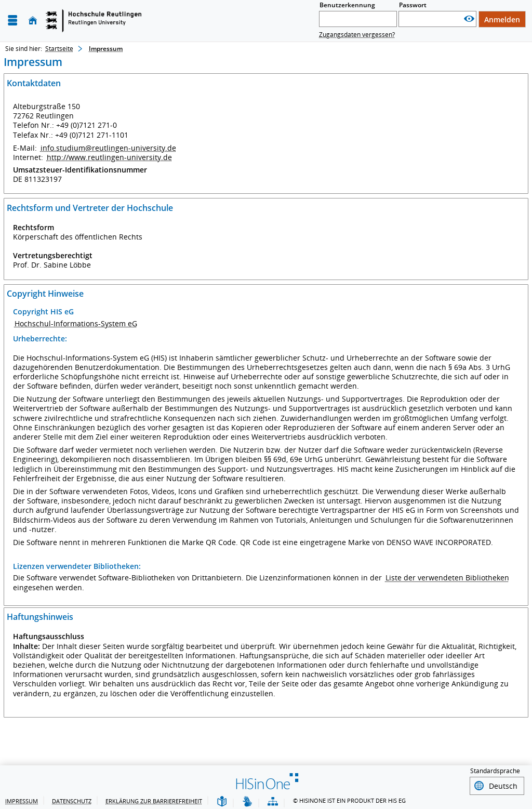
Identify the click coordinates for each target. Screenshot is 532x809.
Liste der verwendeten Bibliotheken (447, 578)
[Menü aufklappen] (12, 21)
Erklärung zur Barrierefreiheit (154, 799)
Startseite (59, 49)
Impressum (22, 799)
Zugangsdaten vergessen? (357, 35)
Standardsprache (495, 771)
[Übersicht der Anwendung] (273, 800)
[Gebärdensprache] (247, 800)
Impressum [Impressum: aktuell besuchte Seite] (106, 49)
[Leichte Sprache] (222, 800)
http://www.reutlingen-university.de (109, 157)
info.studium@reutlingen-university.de (108, 148)
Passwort (413, 5)
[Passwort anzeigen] (469, 19)
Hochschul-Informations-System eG (76, 323)
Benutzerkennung (347, 5)
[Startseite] (33, 21)
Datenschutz (72, 799)
